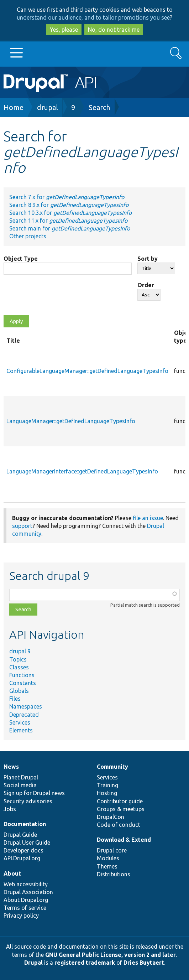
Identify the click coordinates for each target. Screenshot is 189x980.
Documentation (25, 824)
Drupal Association (28, 892)
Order (146, 285)
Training (107, 785)
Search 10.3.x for (70, 213)
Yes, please (64, 30)
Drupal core (112, 850)
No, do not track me (114, 30)
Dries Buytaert (144, 963)
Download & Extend (124, 840)
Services (20, 722)
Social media (20, 785)
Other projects (28, 236)
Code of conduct (119, 825)
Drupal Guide (20, 835)
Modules (108, 858)
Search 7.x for (67, 197)
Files (15, 699)
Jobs (10, 809)
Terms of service (25, 908)
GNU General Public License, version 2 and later (111, 955)
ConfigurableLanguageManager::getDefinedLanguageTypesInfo (87, 371)
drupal (48, 107)
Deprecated (24, 715)
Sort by (148, 259)
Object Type (21, 259)
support (22, 526)
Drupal (33, 963)
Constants (23, 683)
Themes (107, 866)
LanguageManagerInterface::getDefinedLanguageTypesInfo (82, 471)
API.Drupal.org (22, 858)
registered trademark (85, 963)
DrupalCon (111, 817)
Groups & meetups (121, 809)
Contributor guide (120, 801)
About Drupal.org (26, 900)
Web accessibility (26, 884)
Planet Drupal (21, 777)
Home (14, 107)
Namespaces (26, 706)
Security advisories (28, 801)
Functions (22, 675)
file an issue (148, 518)
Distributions (114, 874)
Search (99, 107)
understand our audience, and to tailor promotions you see (93, 17)
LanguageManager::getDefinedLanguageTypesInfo (71, 421)
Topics (18, 659)
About (12, 873)
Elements (21, 730)
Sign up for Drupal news (34, 793)
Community (112, 767)
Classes (19, 667)
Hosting (107, 793)
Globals (19, 691)
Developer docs (23, 850)
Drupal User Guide (27, 842)
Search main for (70, 228)
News (11, 767)
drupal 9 (20, 651)
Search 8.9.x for (69, 205)
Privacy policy (21, 916)
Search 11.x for (68, 221)
